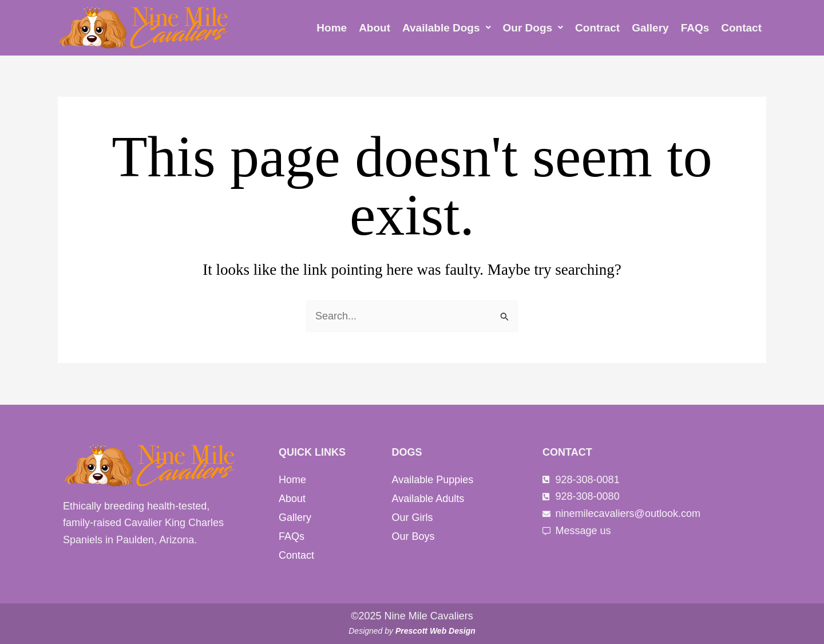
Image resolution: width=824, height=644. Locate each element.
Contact (741, 28)
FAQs (695, 28)
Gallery (650, 28)
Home (332, 28)
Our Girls (413, 517)
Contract (597, 28)
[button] (447, 28)
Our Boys (413, 536)
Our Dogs (533, 28)
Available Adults (428, 499)
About (375, 28)
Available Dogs (447, 28)
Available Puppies (433, 480)
